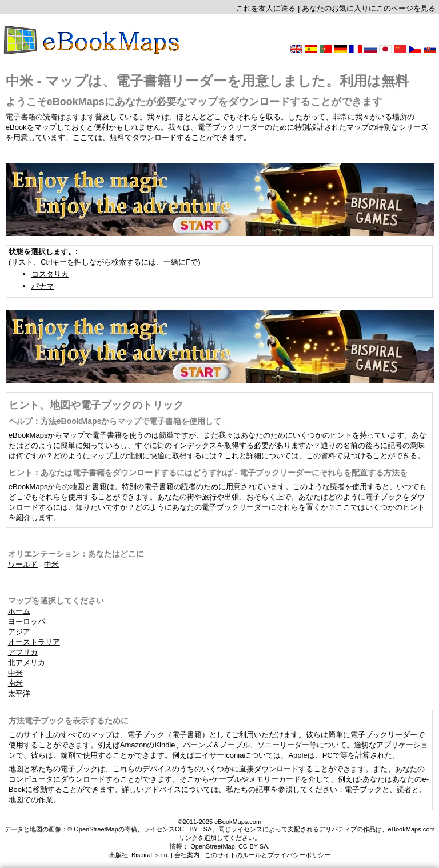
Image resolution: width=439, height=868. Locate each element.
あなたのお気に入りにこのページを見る (369, 8)
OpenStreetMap (213, 846)
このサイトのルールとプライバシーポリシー (268, 855)
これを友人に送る (266, 8)
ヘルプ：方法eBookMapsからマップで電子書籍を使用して (115, 421)
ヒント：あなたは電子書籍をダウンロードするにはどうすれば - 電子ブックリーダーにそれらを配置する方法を (208, 473)
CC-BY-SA (253, 846)
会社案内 (187, 855)
